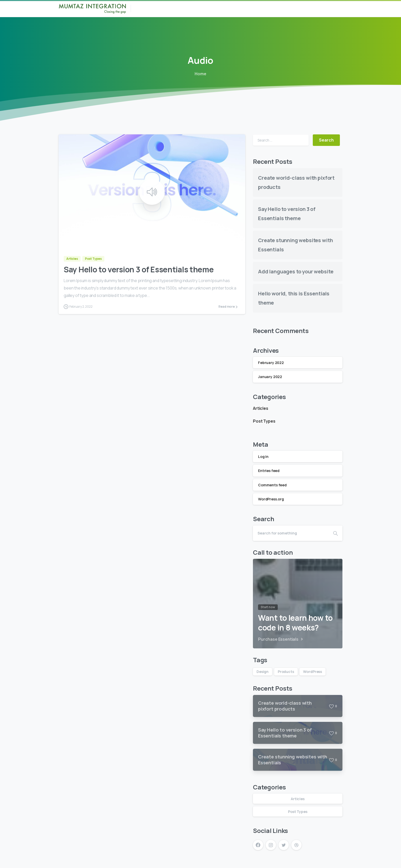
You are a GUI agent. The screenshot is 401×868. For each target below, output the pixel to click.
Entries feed (269, 471)
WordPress (313, 672)
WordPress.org (271, 499)
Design (263, 672)
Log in (263, 457)
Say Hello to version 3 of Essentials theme (139, 269)
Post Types (264, 421)
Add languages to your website (296, 271)
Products (286, 672)
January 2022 (270, 377)
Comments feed (272, 485)
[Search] (291, 533)
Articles (261, 408)
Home (200, 74)
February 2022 (271, 363)
